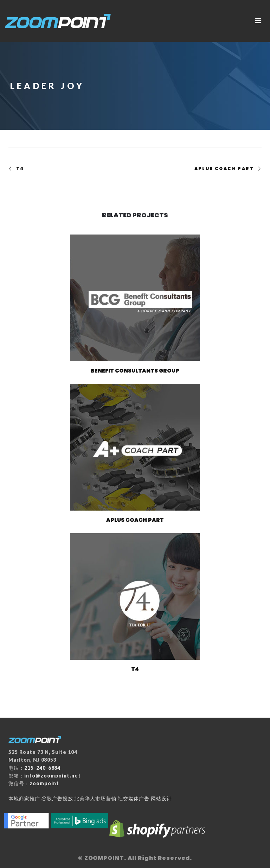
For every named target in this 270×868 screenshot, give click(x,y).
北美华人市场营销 (95, 798)
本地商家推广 (24, 798)
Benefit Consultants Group (135, 371)
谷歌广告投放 (57, 798)
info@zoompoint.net (53, 776)
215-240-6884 (43, 768)
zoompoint (44, 783)
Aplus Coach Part (224, 169)
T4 (20, 169)
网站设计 (161, 798)
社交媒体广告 (134, 798)
